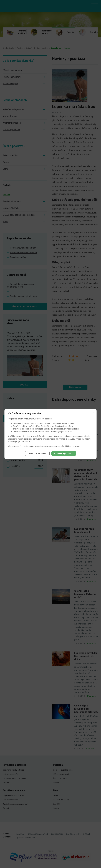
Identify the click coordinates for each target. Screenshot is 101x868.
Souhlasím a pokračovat (64, 453)
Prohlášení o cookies (71, 446)
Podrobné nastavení (37, 453)
